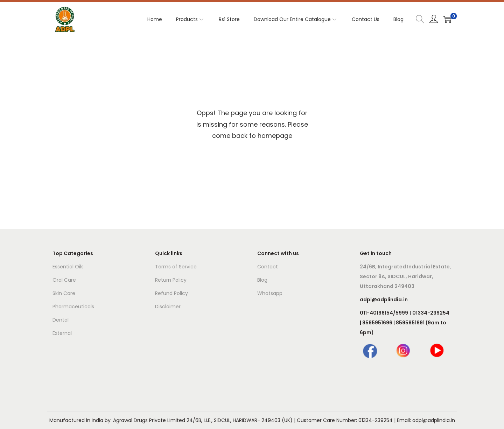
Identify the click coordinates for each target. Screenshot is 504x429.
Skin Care (64, 293)
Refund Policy (171, 293)
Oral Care (64, 280)
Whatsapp (270, 293)
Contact (268, 267)
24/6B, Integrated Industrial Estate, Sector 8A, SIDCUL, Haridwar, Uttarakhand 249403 (405, 276)
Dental (61, 320)
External (62, 333)
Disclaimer (168, 307)
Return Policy (171, 280)
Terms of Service (176, 267)
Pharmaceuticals (73, 307)
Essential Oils (68, 267)
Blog (262, 280)
